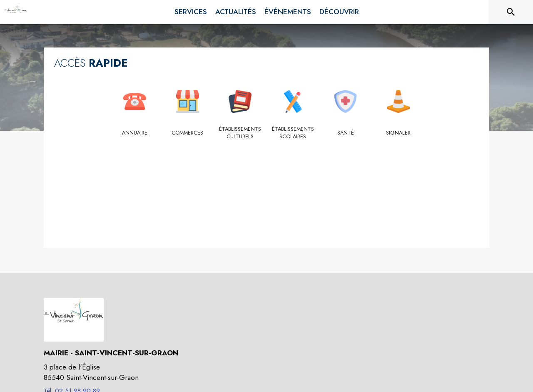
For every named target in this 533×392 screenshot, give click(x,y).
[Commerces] (188, 133)
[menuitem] (191, 10)
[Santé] (346, 133)
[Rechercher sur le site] (511, 12)
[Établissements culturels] (240, 133)
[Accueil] (16, 12)
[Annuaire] (135, 133)
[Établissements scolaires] (293, 133)
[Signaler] (398, 133)
